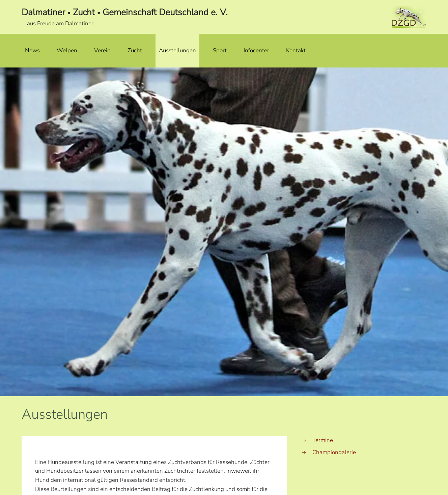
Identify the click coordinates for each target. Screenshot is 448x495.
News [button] (32, 50)
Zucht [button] (135, 50)
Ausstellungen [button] (177, 50)
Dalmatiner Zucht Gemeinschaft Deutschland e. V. (125, 12)
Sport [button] (220, 50)
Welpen (67, 50)
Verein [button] (102, 50)
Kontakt (296, 50)
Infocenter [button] (256, 50)
